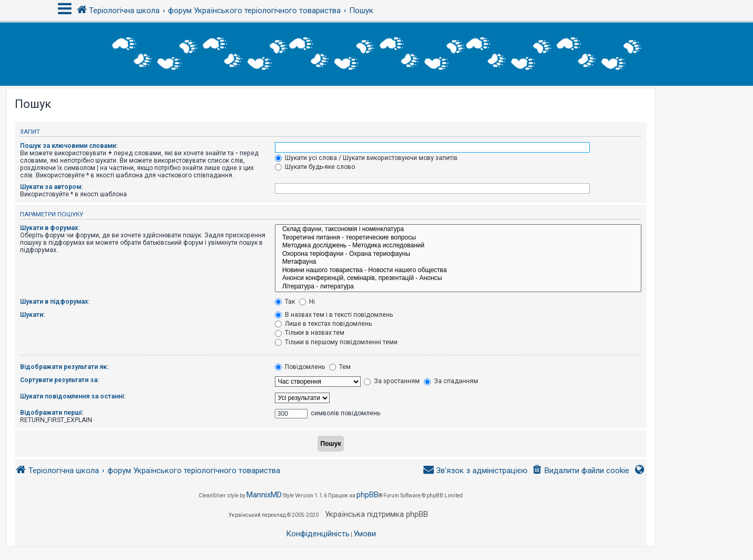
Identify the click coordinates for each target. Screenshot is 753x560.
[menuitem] (581, 471)
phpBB (368, 495)
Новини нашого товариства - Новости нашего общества (458, 271)
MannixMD (264, 495)
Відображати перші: (52, 413)
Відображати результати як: (64, 367)
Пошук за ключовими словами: (69, 146)
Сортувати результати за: (60, 380)
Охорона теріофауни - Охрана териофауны (458, 254)
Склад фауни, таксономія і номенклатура (458, 229)
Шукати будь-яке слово (315, 167)
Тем (340, 367)
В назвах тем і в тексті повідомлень (334, 315)
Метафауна (458, 262)
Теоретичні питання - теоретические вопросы (458, 238)
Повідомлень (300, 367)
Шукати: (32, 315)
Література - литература (458, 287)
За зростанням (392, 381)
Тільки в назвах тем (310, 333)
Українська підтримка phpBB (376, 514)
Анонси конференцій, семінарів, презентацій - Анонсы (458, 278)
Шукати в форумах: (50, 228)
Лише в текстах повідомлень (323, 324)
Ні (307, 302)
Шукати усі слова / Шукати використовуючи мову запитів (366, 158)
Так (285, 302)
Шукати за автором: (51, 187)
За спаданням (451, 381)
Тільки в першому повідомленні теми (336, 342)
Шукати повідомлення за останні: (73, 396)
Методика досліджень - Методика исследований (458, 246)
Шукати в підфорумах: (55, 302)
